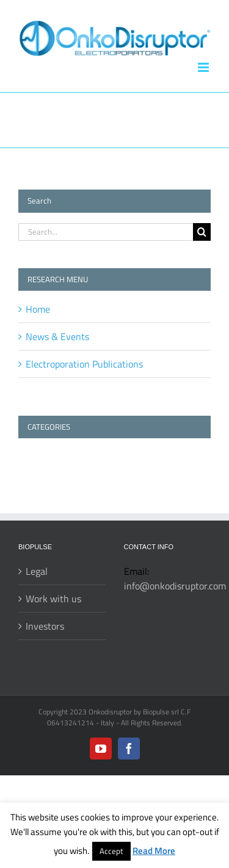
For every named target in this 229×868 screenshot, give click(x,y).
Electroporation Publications (84, 364)
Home (38, 309)
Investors (45, 626)
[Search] (202, 232)
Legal (37, 571)
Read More (154, 851)
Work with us (53, 599)
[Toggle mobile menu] (204, 67)
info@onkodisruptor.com (175, 586)
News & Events (57, 336)
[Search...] (106, 232)
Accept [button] (111, 851)
